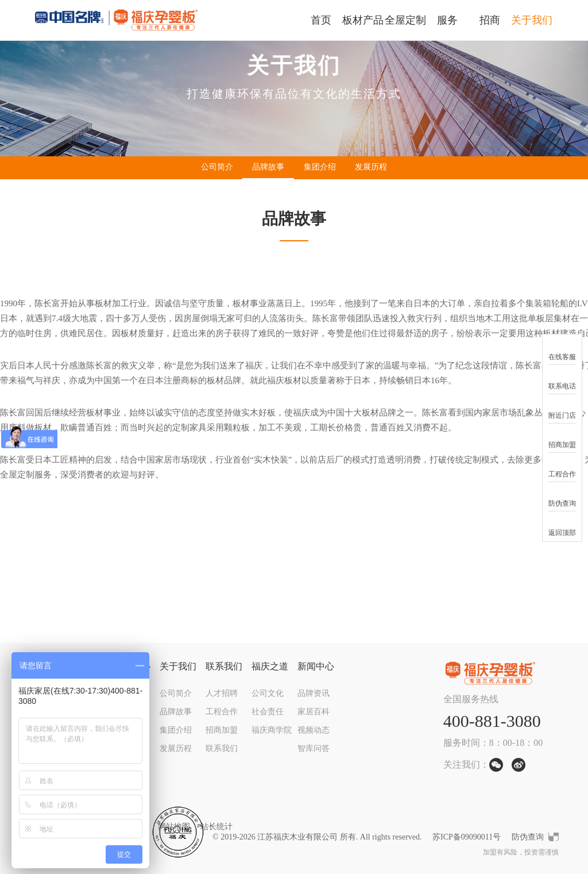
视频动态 (314, 730)
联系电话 (562, 379)
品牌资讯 (314, 693)
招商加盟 (222, 730)
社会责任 (268, 712)
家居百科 (314, 712)
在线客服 (562, 350)
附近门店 (562, 408)
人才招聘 (222, 693)
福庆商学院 (272, 730)
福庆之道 (270, 666)
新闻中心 (316, 666)
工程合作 (222, 712)
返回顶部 (562, 525)
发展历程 (371, 167)
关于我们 (532, 20)
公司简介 (217, 167)
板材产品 (363, 20)
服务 (447, 20)
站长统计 (216, 827)
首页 (321, 20)
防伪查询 (528, 837)
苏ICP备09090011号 (467, 837)
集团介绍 (320, 167)
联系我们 (224, 666)
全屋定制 (405, 20)
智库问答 (314, 748)
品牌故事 (268, 167)
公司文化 (268, 693)
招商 (490, 20)
